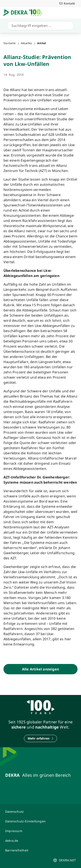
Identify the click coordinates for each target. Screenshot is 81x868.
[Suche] (40, 26)
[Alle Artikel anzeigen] (40, 669)
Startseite (10, 43)
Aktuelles (26, 43)
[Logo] (25, 13)
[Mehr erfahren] (41, 738)
